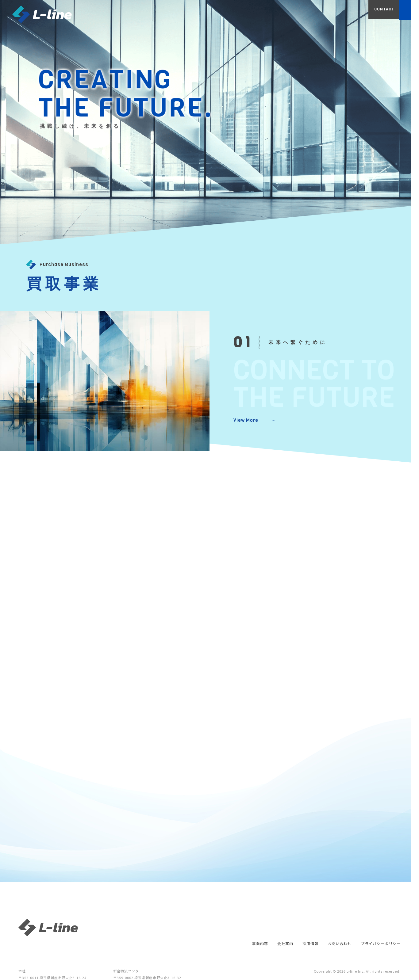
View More (245, 420)
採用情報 (299, 947)
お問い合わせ (332, 947)
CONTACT (361, 14)
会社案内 (272, 947)
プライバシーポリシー (378, 947)
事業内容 (244, 947)
